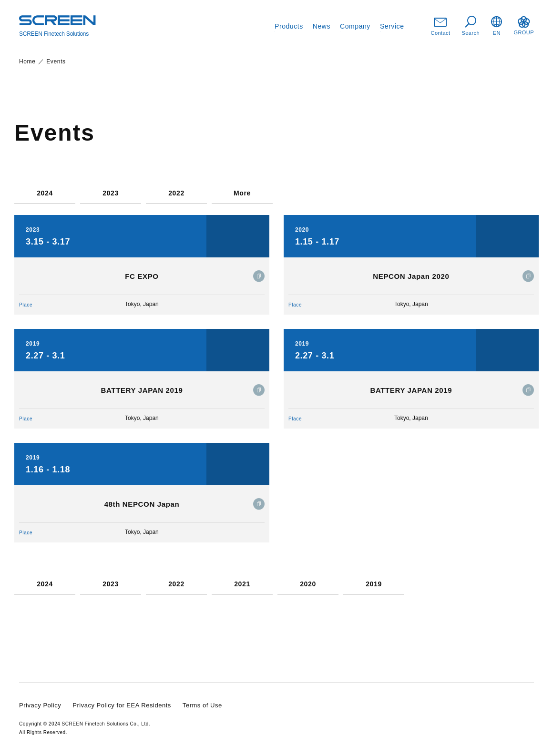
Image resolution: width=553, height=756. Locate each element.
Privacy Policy (40, 705)
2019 (374, 584)
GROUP (524, 26)
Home (27, 61)
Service (392, 26)
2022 (176, 193)
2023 (111, 193)
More (242, 193)
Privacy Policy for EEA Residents (122, 705)
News (322, 26)
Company (355, 26)
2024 (45, 193)
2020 (308, 584)
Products (289, 26)
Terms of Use (202, 705)
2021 (242, 584)
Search (471, 26)
